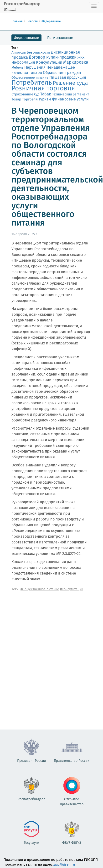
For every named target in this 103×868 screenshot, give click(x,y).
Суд (37, 94)
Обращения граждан (62, 73)
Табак (46, 94)
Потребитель (32, 82)
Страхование (22, 94)
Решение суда (70, 83)
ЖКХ (81, 57)
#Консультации (72, 589)
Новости (32, 21)
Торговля (30, 99)
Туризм (45, 99)
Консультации (49, 62)
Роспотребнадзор (22, 6)
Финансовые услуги (70, 99)
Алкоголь (19, 53)
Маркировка (76, 62)
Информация (23, 62)
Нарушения (35, 67)
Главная (17, 21)
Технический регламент (70, 94)
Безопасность (38, 52)
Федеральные (51, 21)
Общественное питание (30, 78)
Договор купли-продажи (53, 57)
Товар (16, 99)
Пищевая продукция (68, 77)
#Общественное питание (40, 589)
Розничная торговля (43, 88)
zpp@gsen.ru (64, 864)
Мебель (17, 68)
